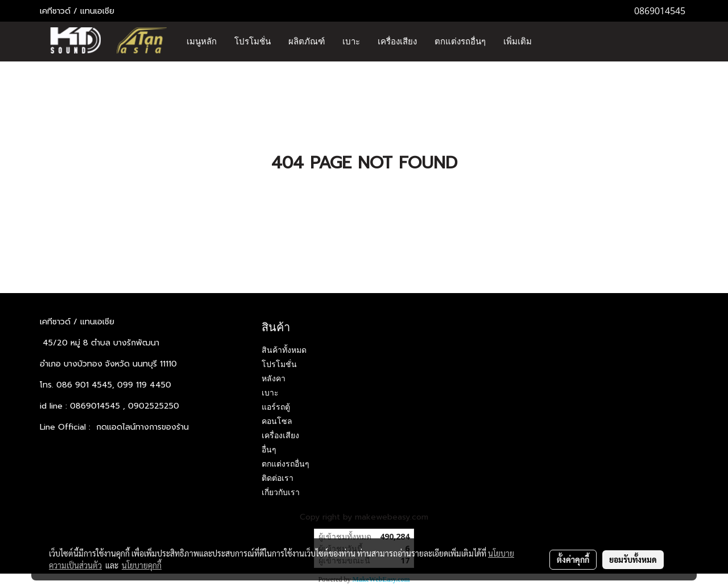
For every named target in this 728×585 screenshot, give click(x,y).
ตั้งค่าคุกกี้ (573, 559)
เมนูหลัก (202, 42)
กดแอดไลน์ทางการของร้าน (142, 427)
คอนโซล (277, 421)
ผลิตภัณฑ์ (307, 42)
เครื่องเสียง (397, 42)
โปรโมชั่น (253, 42)
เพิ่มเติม (518, 42)
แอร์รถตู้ (276, 407)
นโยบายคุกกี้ (142, 565)
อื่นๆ (269, 450)
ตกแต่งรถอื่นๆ (460, 42)
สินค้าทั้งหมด (284, 350)
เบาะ (351, 42)
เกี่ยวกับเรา (281, 492)
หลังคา (274, 378)
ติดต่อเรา (278, 478)
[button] (551, 42)
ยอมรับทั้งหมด (633, 559)
